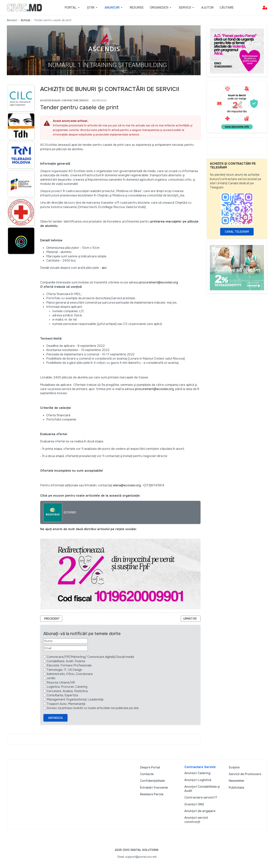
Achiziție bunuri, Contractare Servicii (64, 101)
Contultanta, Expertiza (62, 695)
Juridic (51, 678)
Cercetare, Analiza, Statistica (67, 691)
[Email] (66, 648)
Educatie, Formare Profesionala (69, 665)
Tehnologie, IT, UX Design (64, 670)
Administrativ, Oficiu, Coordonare (70, 674)
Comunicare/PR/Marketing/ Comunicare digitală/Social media (90, 657)
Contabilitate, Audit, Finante (66, 661)
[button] (73, 8)
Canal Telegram (237, 232)
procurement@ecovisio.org (159, 282)
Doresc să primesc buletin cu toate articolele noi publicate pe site (93, 708)
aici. (104, 268)
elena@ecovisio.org (127, 485)
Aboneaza (55, 718)
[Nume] (66, 641)
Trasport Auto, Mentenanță (66, 704)
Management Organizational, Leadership (75, 699)
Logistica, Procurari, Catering (67, 687)
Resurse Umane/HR (61, 683)
